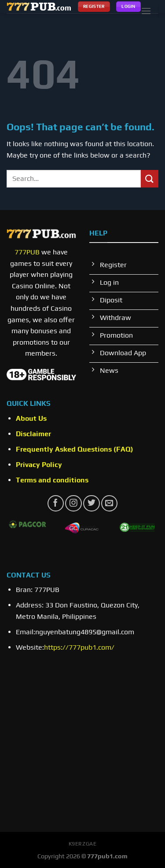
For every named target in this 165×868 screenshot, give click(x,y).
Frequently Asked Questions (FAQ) (75, 449)
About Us (31, 418)
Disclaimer (33, 434)
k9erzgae (83, 844)
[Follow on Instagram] (73, 503)
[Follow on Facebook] (56, 503)
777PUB (27, 252)
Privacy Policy (39, 465)
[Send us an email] (109, 503)
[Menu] (146, 11)
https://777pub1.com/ (79, 647)
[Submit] (150, 178)
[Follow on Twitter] (91, 503)
